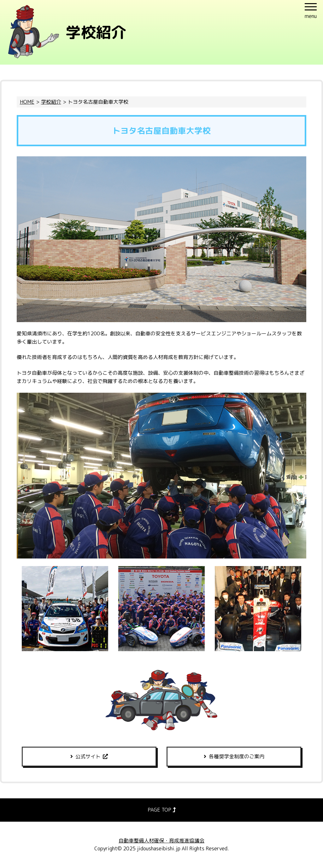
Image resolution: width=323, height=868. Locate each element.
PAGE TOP (162, 810)
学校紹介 (51, 102)
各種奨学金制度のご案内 (237, 756)
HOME (27, 102)
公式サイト (88, 756)
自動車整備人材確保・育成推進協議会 (161, 841)
